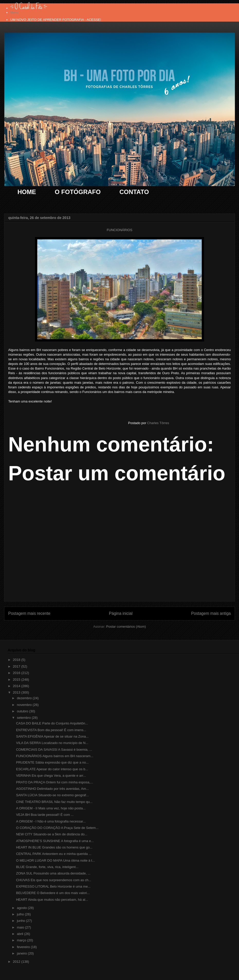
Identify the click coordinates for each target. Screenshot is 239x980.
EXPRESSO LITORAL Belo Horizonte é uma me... (53, 886)
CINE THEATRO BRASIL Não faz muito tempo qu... (54, 802)
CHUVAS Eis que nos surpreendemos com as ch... (53, 880)
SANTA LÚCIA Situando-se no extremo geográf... (52, 795)
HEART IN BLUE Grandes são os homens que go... (54, 847)
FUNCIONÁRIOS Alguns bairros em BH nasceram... (55, 756)
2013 (17, 692)
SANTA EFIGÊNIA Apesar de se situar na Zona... (52, 736)
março (22, 940)
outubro (23, 711)
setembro (24, 718)
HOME (27, 192)
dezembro (25, 698)
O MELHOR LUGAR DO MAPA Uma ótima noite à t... (55, 860)
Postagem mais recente (29, 613)
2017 (17, 666)
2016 (17, 673)
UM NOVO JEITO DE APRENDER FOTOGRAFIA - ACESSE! (56, 20)
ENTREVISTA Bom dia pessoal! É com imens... (51, 730)
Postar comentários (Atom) (126, 627)
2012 (17, 962)
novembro (25, 705)
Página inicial (121, 613)
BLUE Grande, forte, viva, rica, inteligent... (47, 867)
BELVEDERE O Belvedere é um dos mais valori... (53, 893)
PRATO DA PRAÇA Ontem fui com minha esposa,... (54, 782)
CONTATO (134, 192)
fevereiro (24, 947)
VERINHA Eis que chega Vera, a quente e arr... (51, 776)
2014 (17, 686)
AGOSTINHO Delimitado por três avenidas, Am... (52, 789)
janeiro (22, 953)
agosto (22, 908)
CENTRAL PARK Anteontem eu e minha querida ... (54, 854)
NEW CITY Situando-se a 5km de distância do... (52, 834)
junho (21, 921)
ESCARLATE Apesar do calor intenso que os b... (52, 769)
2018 (17, 660)
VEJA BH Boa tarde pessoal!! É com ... (45, 815)
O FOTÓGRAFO (78, 192)
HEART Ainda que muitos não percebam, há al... (52, 900)
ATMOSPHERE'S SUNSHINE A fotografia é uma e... (55, 841)
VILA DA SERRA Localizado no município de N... (52, 743)
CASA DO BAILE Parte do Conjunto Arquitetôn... (52, 723)
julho (21, 914)
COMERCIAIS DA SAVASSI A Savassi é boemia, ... (54, 750)
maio (21, 927)
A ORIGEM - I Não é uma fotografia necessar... (51, 821)
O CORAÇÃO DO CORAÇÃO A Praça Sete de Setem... (57, 828)
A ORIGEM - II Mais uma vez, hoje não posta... (51, 808)
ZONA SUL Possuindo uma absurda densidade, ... (53, 873)
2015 (17, 680)
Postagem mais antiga (211, 613)
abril (21, 934)
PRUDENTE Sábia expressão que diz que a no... (52, 762)
